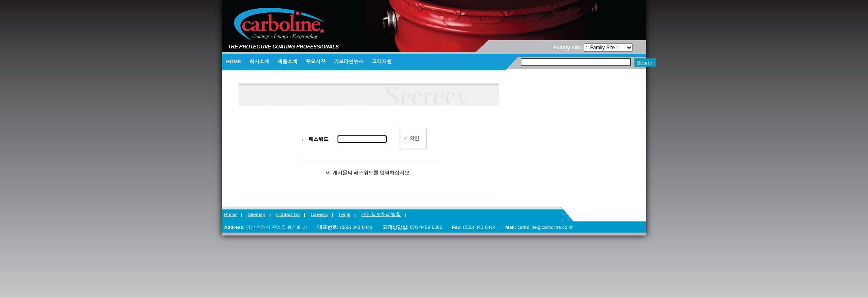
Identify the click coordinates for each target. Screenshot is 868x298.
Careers (319, 214)
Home (230, 214)
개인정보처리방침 (381, 214)
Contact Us (288, 214)
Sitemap (256, 214)
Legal (345, 214)
